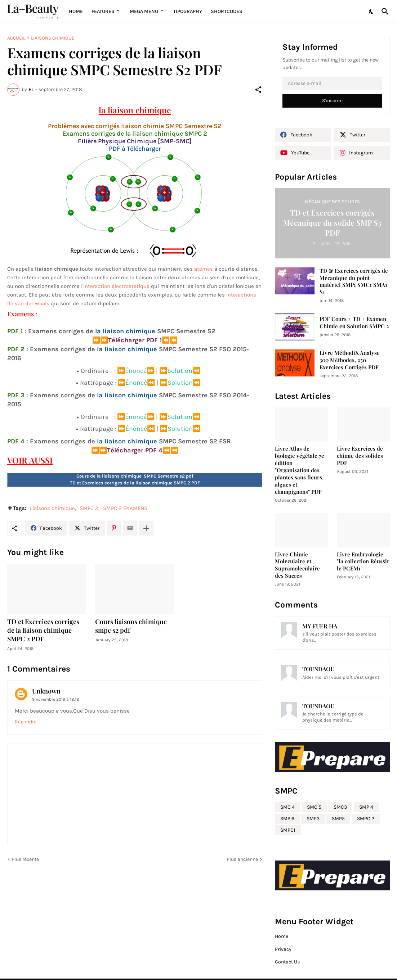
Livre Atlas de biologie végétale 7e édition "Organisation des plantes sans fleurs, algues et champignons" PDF (300, 470)
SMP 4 (366, 807)
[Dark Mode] (371, 12)
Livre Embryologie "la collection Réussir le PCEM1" (363, 562)
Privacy (283, 949)
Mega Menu (144, 11)
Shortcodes (227, 11)
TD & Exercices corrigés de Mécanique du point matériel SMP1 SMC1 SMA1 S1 (354, 282)
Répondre (26, 722)
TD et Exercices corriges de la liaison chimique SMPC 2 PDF (43, 630)
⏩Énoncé (132, 371)
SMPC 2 (89, 508)
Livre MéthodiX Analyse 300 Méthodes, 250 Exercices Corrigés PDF (350, 360)
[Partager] (258, 90)
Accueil (16, 38)
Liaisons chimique (53, 38)
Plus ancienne (242, 859)
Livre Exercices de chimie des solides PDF (360, 456)
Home (76, 11)
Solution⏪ (184, 383)
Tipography (188, 11)
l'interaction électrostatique (115, 286)
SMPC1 (288, 830)
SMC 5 (314, 807)
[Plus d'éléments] (146, 528)
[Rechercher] (384, 12)
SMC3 (340, 807)
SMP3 (313, 819)
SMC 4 (287, 807)
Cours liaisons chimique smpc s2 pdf (131, 626)
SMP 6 (287, 819)
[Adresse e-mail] (332, 83)
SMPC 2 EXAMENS (125, 508)
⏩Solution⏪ (180, 371)
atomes (204, 269)
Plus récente (25, 859)
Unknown (46, 691)
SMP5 (338, 819)
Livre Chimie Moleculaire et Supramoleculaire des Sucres (297, 565)
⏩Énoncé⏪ (136, 383)
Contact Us (287, 962)
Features (103, 11)
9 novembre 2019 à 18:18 (55, 699)
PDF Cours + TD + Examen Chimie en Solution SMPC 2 (354, 323)
